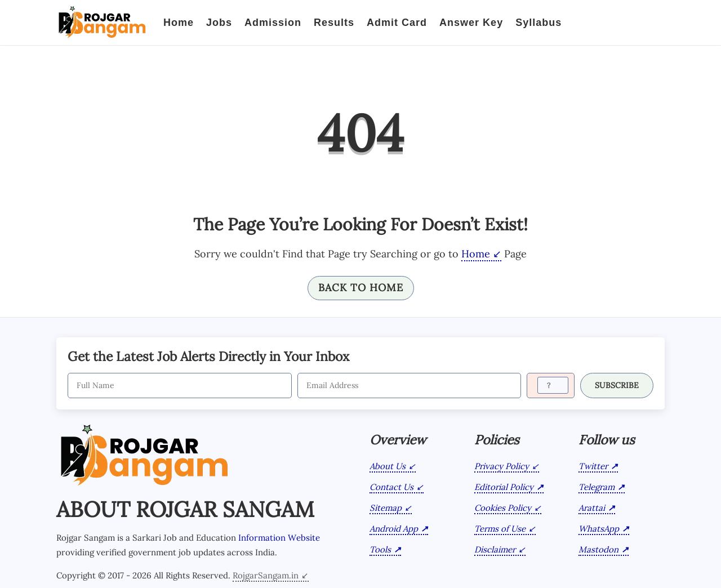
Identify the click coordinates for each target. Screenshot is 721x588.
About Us (388, 466)
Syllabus (538, 23)
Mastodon (598, 549)
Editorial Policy (504, 487)
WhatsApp (599, 529)
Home (179, 23)
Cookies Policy (503, 508)
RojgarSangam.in (266, 575)
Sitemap (386, 508)
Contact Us (391, 487)
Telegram (597, 487)
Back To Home (361, 288)
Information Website (279, 538)
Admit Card (397, 23)
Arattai (592, 508)
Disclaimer (495, 549)
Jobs (219, 23)
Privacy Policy (502, 466)
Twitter (593, 466)
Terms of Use (500, 529)
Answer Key (471, 23)
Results (334, 23)
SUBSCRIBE (617, 385)
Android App (394, 529)
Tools (380, 549)
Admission (273, 23)
